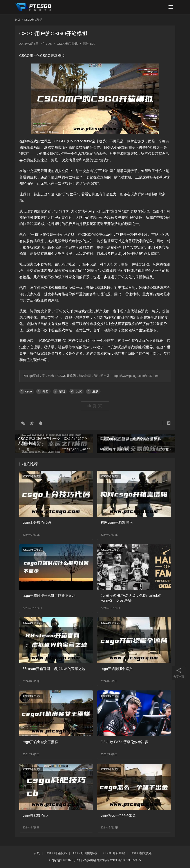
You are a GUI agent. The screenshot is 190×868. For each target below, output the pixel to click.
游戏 (62, 391)
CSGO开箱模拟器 (85, 853)
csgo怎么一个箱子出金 (118, 815)
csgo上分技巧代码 (37, 522)
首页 (18, 20)
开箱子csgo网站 (85, 860)
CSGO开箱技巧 (56, 853)
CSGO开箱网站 (114, 853)
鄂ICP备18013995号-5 (125, 860)
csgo (29, 391)
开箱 (45, 391)
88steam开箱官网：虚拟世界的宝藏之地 (54, 669)
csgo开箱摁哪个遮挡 (117, 669)
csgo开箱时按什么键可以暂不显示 (49, 596)
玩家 (79, 391)
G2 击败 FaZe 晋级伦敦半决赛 (124, 742)
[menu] (171, 7)
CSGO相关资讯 (67, 44)
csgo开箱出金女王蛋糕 (40, 742)
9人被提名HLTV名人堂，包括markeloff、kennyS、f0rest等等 (132, 598)
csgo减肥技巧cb (35, 815)
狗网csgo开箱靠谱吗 (117, 522)
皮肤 (95, 391)
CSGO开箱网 (66, 376)
